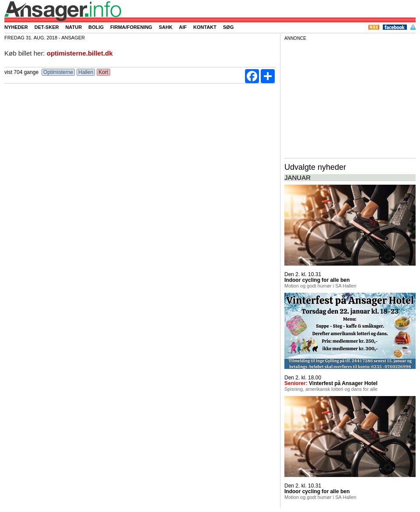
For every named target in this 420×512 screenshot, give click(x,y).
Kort (103, 72)
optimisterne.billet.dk (80, 53)
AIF (183, 27)
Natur (73, 27)
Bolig (96, 27)
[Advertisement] (350, 98)
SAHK (166, 27)
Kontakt (205, 27)
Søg (228, 27)
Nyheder (16, 27)
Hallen (86, 72)
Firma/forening (131, 27)
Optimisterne (58, 72)
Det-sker (47, 27)
